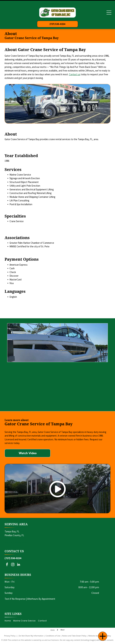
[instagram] (13, 565)
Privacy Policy (10, 636)
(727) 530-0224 (13, 558)
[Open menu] (109, 13)
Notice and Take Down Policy (74, 636)
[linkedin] (19, 565)
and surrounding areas (16, 542)
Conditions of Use (53, 636)
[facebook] (7, 565)
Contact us (75, 74)
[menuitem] (9, 621)
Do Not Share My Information (31, 636)
